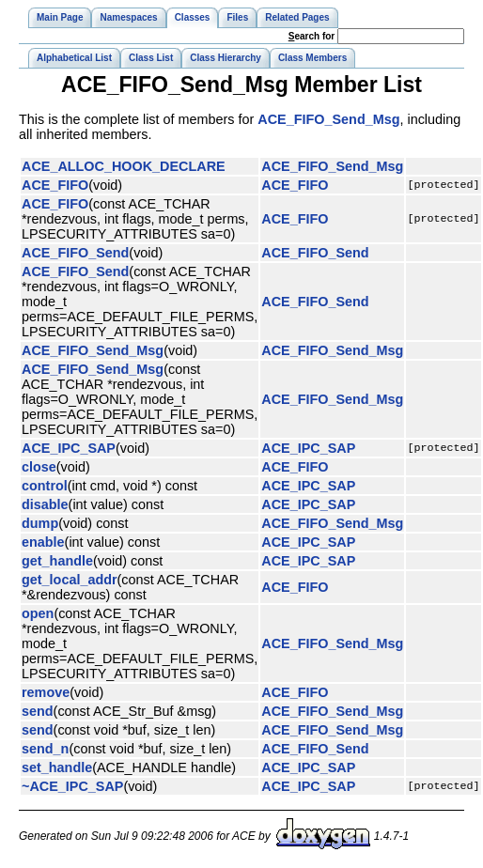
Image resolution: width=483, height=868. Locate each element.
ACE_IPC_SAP (69, 448)
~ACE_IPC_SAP (72, 786)
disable (45, 504)
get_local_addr (70, 580)
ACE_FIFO (55, 185)
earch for (312, 36)
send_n (45, 749)
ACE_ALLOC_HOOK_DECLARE (124, 166)
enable (43, 542)
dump (40, 523)
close (39, 467)
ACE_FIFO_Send (75, 253)
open (38, 613)
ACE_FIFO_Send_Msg (328, 119)
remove (46, 692)
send (38, 711)
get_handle (57, 561)
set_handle (57, 767)
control (45, 486)
